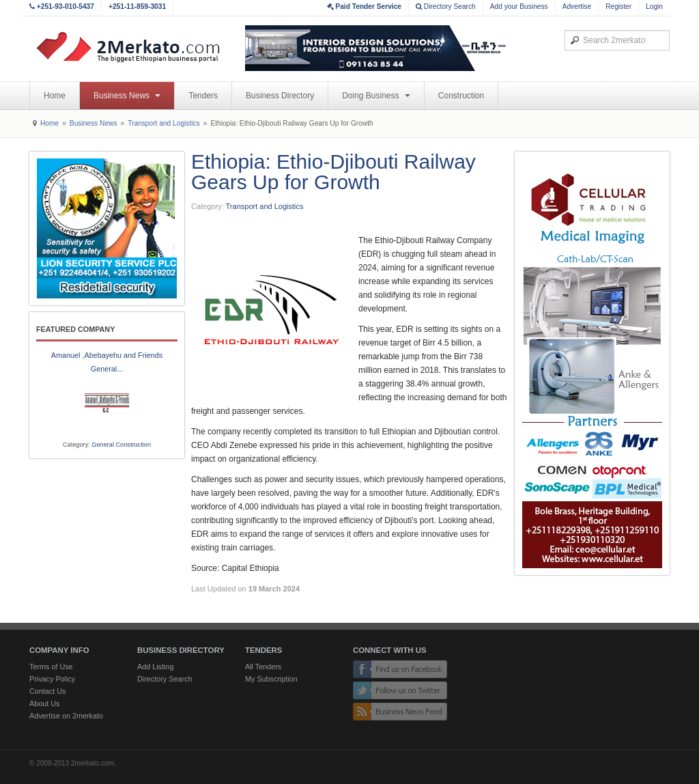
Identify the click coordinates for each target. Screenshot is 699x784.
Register (618, 6)
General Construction (121, 445)
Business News (127, 96)
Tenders (203, 96)
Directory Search (446, 6)
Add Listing (155, 667)
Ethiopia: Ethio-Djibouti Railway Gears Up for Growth (333, 172)
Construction (461, 96)
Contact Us (47, 691)
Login (654, 6)
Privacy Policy (52, 679)
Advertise (577, 6)
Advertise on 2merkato (66, 716)
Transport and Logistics (164, 123)
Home (55, 96)
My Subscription (271, 679)
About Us (44, 703)
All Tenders (263, 667)
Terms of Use (51, 667)
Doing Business (376, 96)
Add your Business (519, 6)
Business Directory (280, 96)
